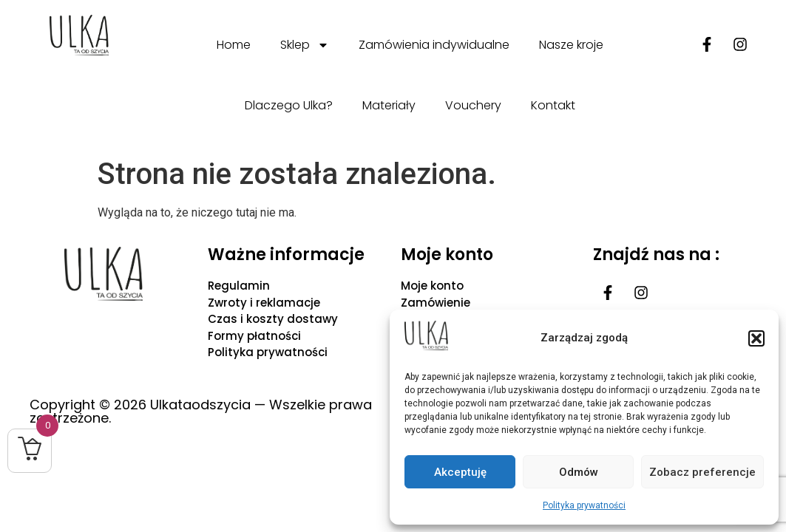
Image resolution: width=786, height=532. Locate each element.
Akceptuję (460, 472)
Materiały (389, 105)
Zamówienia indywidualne (434, 45)
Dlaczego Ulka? (289, 105)
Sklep (305, 45)
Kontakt (553, 105)
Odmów (579, 472)
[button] (756, 338)
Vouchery (473, 105)
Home (234, 45)
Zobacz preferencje (702, 472)
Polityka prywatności (584, 505)
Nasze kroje (571, 45)
